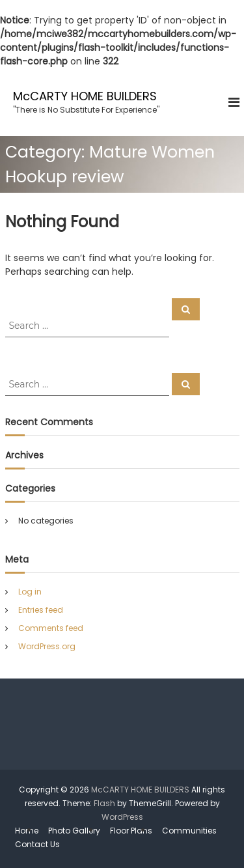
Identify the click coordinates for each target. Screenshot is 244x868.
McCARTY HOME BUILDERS (85, 96)
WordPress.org (47, 646)
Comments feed (51, 628)
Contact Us (37, 844)
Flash (104, 803)
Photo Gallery (74, 831)
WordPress (122, 817)
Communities (189, 831)
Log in (30, 592)
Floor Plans (131, 831)
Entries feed (41, 610)
